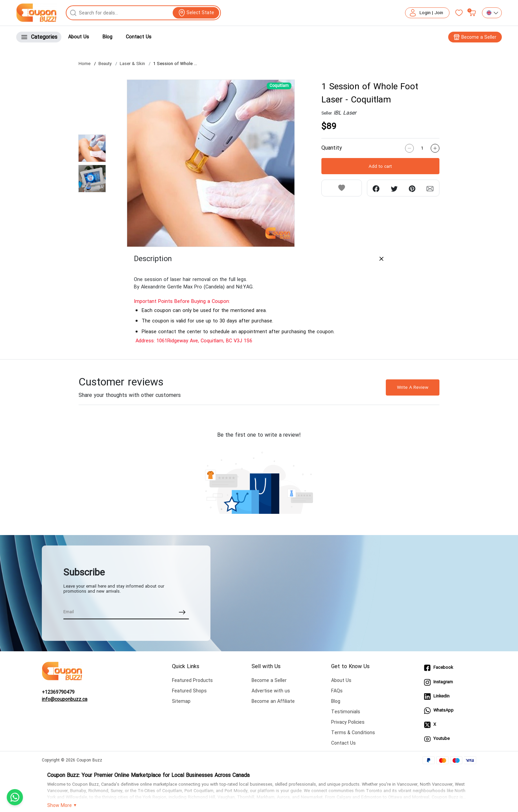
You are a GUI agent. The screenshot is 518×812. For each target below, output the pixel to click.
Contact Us (139, 37)
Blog (107, 37)
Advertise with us (271, 691)
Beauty (105, 64)
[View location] (196, 13)
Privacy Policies (348, 722)
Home (84, 64)
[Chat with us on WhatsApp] (15, 797)
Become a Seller (269, 680)
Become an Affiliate (273, 701)
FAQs (337, 691)
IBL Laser (345, 113)
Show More (60, 805)
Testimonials (346, 712)
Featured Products (192, 680)
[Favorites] (459, 13)
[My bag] (472, 13)
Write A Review (413, 387)
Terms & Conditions (353, 733)
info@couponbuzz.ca (65, 699)
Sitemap (181, 701)
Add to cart (380, 166)
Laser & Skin (132, 64)
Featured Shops (189, 691)
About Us (79, 37)
